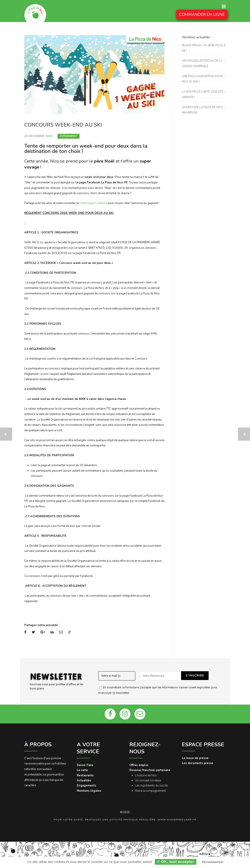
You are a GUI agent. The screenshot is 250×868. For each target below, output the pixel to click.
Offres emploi (139, 765)
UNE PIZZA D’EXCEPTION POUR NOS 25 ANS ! (202, 79)
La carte (82, 770)
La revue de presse (195, 758)
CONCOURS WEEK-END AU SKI (63, 125)
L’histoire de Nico (146, 775)
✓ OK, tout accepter (176, 862)
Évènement (69, 136)
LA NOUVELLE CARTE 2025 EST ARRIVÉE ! (202, 94)
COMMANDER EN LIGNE (202, 14)
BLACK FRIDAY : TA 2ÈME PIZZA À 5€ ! (204, 48)
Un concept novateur (148, 780)
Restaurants (85, 775)
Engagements (86, 786)
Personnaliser (213, 862)
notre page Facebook (94, 203)
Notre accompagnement (150, 791)
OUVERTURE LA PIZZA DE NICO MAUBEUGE (202, 110)
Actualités (84, 780)
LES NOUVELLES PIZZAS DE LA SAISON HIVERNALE (202, 64)
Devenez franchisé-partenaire (150, 770)
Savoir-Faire (85, 765)
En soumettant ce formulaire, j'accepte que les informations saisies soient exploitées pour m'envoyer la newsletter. (158, 690)
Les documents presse (198, 763)
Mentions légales (89, 791)
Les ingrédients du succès (152, 786)
